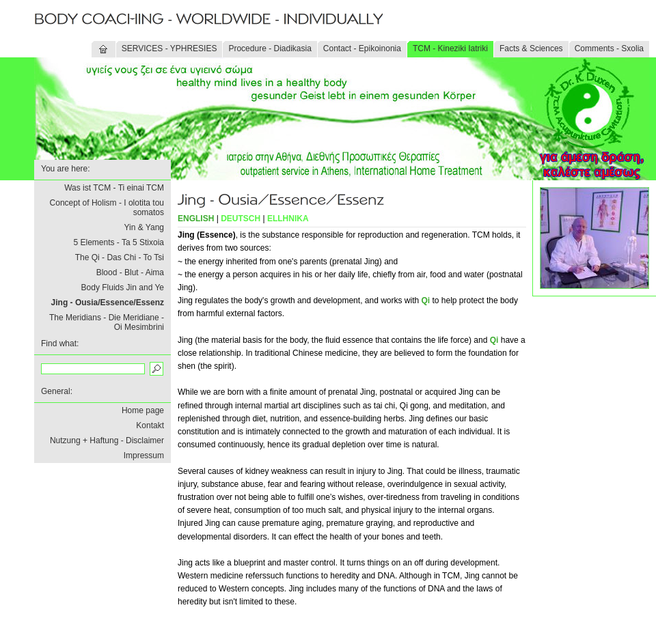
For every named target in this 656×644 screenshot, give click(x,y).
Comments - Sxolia (609, 48)
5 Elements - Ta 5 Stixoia (119, 242)
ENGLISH (196, 219)
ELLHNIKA (288, 219)
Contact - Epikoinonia (362, 48)
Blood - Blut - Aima (130, 272)
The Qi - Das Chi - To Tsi (120, 257)
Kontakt (150, 425)
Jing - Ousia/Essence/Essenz (108, 303)
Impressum (144, 456)
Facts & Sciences (531, 48)
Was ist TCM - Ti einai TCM (114, 188)
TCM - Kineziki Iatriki (450, 48)
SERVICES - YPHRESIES (169, 48)
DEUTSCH (241, 219)
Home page (143, 410)
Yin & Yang (145, 227)
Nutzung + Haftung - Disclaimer (107, 440)
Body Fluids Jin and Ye (123, 288)
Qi (426, 300)
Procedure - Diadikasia (270, 48)
